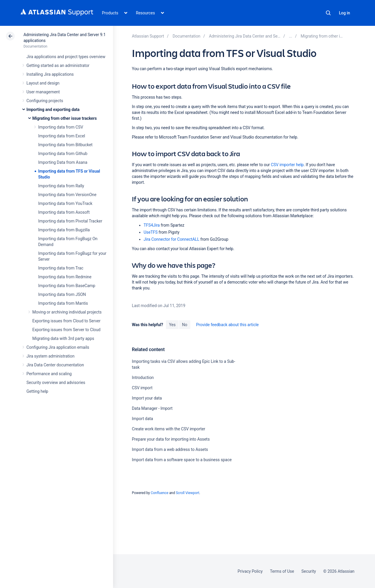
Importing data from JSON (62, 294)
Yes (172, 325)
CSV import (142, 388)
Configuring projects (45, 101)
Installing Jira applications (50, 74)
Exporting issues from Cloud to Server (66, 321)
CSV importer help (287, 165)
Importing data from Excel (62, 136)
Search (328, 13)
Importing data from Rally (61, 186)
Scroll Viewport (188, 493)
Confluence (159, 493)
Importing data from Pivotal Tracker (70, 221)
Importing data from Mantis (63, 303)
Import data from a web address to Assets (170, 449)
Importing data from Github (63, 154)
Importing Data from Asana (63, 162)
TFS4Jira (152, 225)
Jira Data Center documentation (55, 365)
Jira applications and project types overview (66, 57)
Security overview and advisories (56, 383)
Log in (344, 13)
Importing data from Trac (61, 268)
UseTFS (151, 232)
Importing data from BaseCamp (67, 286)
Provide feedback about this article (227, 325)
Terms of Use (282, 571)
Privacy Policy (250, 571)
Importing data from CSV (61, 127)
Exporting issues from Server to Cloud (66, 330)
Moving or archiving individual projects (67, 312)
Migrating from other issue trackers (64, 118)
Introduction (143, 378)
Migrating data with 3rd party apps (63, 338)
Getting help (37, 391)
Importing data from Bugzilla (64, 230)
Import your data (147, 398)
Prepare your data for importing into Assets (171, 439)
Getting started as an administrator (58, 65)
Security (309, 571)
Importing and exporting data (53, 109)
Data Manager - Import (152, 408)
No (185, 325)
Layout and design (43, 83)
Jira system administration (51, 356)
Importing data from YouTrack (65, 203)
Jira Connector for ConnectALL (171, 239)
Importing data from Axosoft (64, 212)
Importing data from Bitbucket (65, 145)
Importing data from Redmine (65, 277)
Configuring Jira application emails (58, 347)
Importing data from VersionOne (67, 195)
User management (43, 92)
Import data (142, 419)
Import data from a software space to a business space (182, 460)
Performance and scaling (49, 374)
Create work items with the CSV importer (169, 429)
